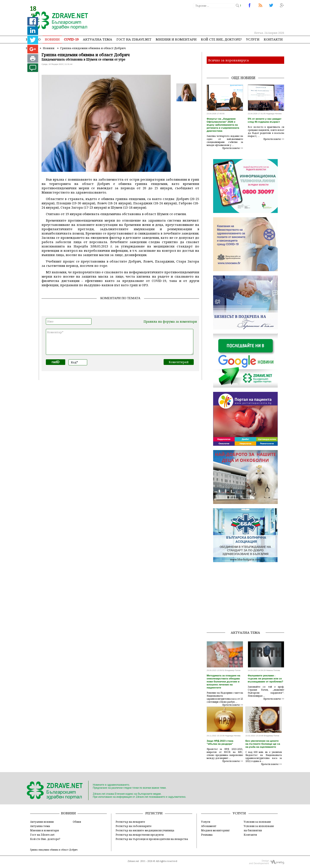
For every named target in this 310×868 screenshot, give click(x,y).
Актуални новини (42, 822)
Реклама (207, 835)
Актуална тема (98, 39)
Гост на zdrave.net (134, 39)
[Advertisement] (205, 19)
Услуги (253, 39)
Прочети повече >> (233, 148)
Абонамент (209, 826)
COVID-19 (71, 39)
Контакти (273, 39)
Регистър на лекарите (130, 822)
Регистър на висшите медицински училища (145, 830)
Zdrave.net (133, 861)
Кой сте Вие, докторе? (221, 39)
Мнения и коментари (176, 39)
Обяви (77, 822)
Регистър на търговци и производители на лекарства (152, 839)
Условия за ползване (257, 822)
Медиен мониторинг (215, 830)
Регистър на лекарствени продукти (140, 835)
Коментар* (120, 342)
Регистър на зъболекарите (134, 826)
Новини (52, 39)
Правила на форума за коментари (170, 321)
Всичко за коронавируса (229, 60)
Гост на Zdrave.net (42, 835)
